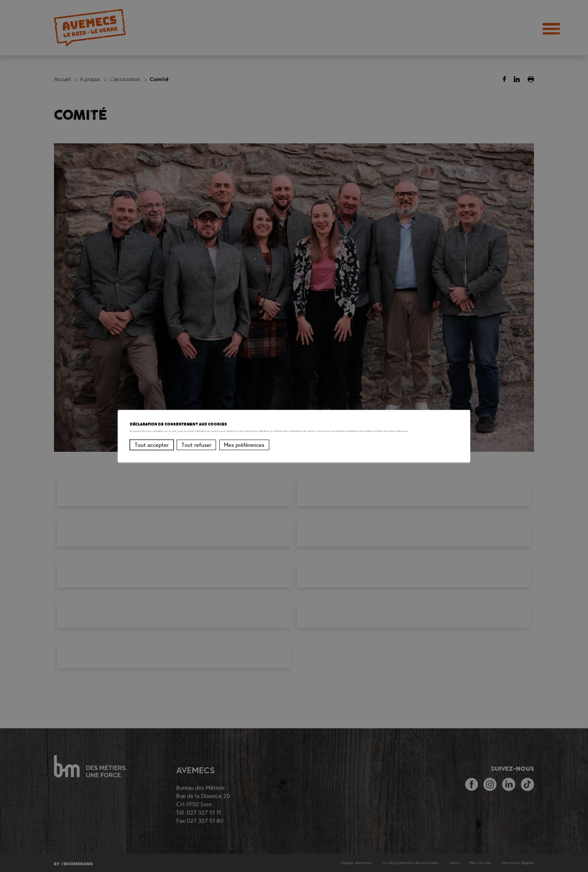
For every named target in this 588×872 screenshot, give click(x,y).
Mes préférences (244, 454)
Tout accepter (152, 454)
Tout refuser (196, 454)
